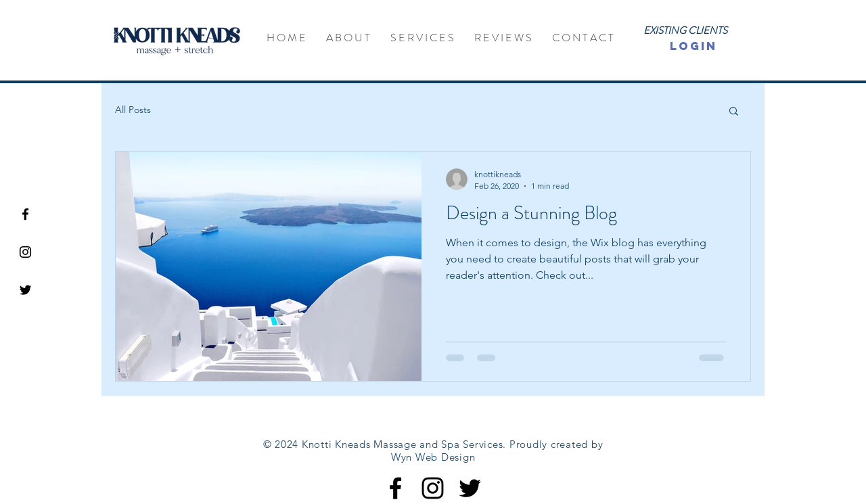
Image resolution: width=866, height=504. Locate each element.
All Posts (133, 110)
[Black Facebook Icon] (25, 214)
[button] (734, 112)
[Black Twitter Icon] (25, 290)
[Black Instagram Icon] (25, 252)
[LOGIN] (693, 46)
